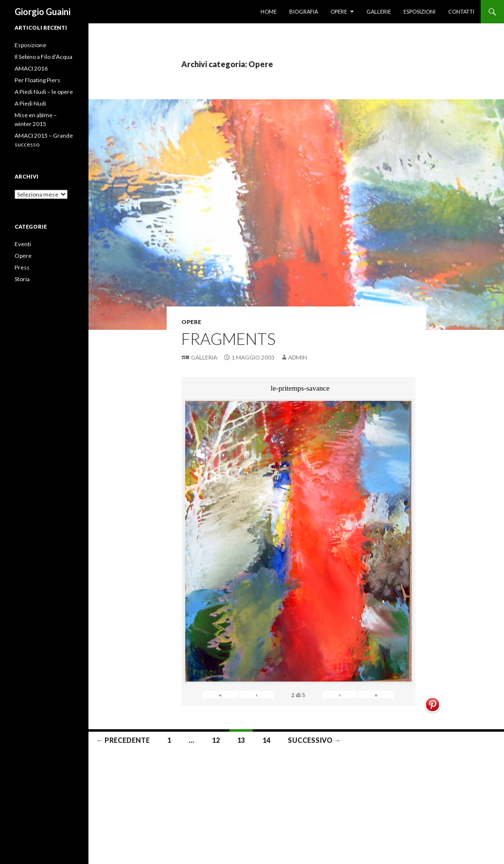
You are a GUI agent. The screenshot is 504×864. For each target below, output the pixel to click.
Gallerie (379, 11)
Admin (298, 357)
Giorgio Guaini (43, 12)
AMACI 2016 (31, 68)
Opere (339, 11)
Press (22, 267)
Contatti (461, 11)
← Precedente (123, 740)
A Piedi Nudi (30, 103)
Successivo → (314, 740)
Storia (22, 279)
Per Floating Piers (37, 80)
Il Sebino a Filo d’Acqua (43, 57)
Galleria (204, 357)
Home (269, 11)
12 (216, 740)
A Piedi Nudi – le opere (44, 92)
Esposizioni (419, 11)
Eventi (23, 244)
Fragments (228, 339)
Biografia (304, 11)
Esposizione (30, 45)
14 (266, 740)
